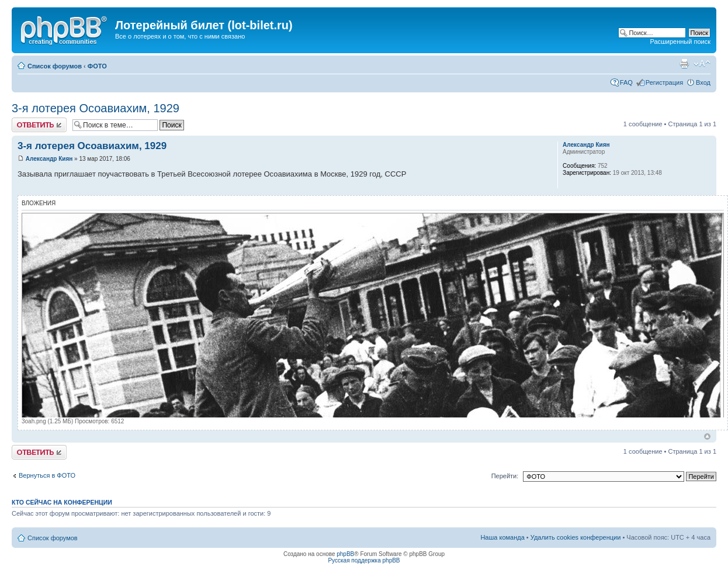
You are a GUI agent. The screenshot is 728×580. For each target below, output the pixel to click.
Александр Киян (49, 159)
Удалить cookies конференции (576, 537)
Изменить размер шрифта (702, 64)
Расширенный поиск (680, 42)
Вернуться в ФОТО (47, 475)
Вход (703, 82)
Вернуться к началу (707, 436)
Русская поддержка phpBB (364, 560)
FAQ (626, 82)
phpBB (345, 554)
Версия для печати (684, 64)
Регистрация (664, 82)
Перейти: (505, 476)
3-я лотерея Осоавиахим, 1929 (96, 108)
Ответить (39, 125)
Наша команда (502, 537)
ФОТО (97, 66)
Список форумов (55, 66)
